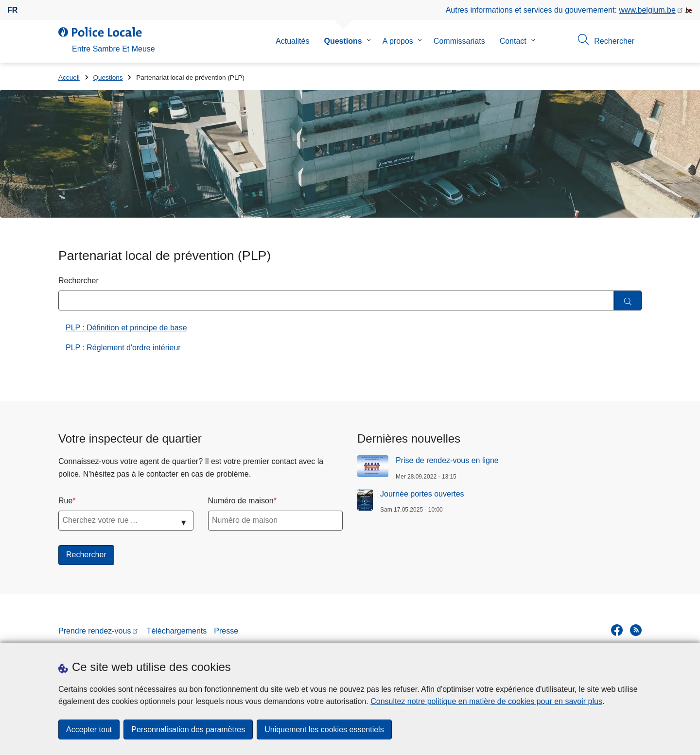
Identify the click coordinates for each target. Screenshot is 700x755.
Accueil (69, 77)
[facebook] (617, 630)
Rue (65, 501)
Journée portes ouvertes (422, 494)
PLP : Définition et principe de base (126, 328)
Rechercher (79, 281)
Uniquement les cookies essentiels (324, 729)
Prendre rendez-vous (95, 631)
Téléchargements (177, 631)
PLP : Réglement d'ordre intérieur (123, 348)
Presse (226, 631)
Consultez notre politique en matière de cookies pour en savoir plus (486, 701)
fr (12, 10)
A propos (398, 41)
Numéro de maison (241, 501)
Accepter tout (89, 729)
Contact (513, 41)
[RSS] (636, 630)
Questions (343, 41)
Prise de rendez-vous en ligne (447, 460)
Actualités (292, 41)
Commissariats (459, 41)
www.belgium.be (647, 10)
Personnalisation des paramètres (188, 729)
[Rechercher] (628, 300)
